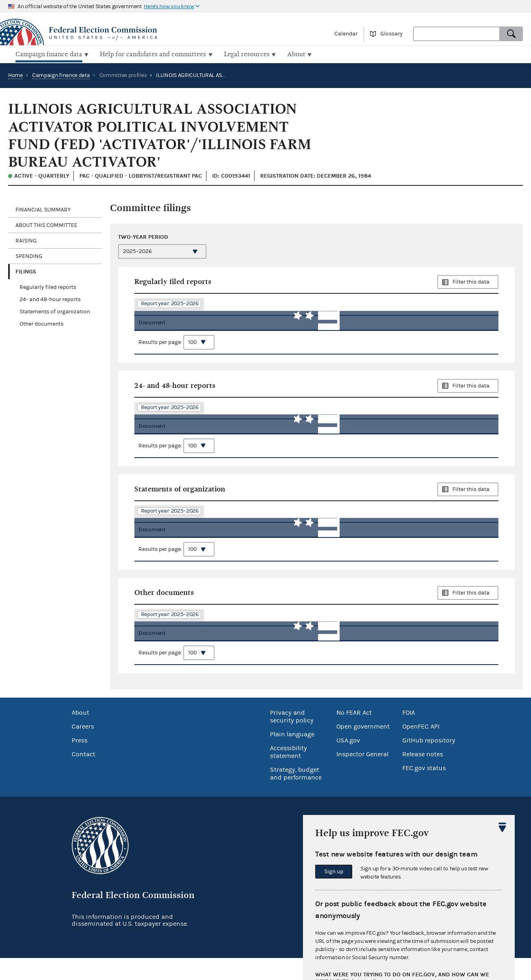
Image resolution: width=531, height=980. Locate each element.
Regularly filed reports (48, 286)
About (80, 734)
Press (80, 762)
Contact (83, 776)
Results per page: (177, 347)
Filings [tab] (26, 271)
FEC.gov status (424, 790)
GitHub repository (429, 762)
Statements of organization (55, 311)
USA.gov (348, 762)
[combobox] (456, 34)
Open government (363, 748)
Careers (83, 748)
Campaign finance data (61, 75)
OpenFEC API (421, 748)
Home (15, 75)
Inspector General (362, 776)
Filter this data (471, 281)
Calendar (346, 34)
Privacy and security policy (292, 738)
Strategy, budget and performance (296, 795)
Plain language (292, 756)
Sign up (334, 872)
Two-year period (143, 236)
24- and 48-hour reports (50, 299)
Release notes (423, 776)
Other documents (42, 323)
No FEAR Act (354, 734)
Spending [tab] (29, 255)
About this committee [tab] (46, 225)
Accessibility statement (289, 774)
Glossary (392, 34)
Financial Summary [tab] (43, 209)
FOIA (409, 734)
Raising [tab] (26, 240)
